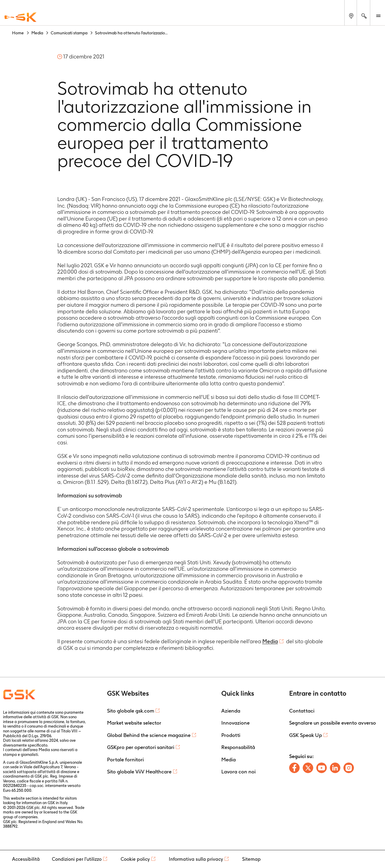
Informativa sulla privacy (196, 859)
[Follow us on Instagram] (349, 768)
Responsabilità (238, 747)
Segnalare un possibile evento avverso (333, 723)
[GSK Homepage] (21, 17)
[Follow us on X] (308, 768)
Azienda (231, 711)
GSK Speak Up (306, 735)
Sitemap (251, 859)
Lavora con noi (238, 772)
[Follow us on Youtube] (322, 768)
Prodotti (231, 735)
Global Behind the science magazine (149, 735)
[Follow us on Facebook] (294, 768)
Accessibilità (26, 859)
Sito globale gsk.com (131, 711)
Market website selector (134, 723)
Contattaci (302, 711)
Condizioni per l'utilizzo (77, 859)
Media (270, 641)
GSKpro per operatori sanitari (141, 747)
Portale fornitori (125, 760)
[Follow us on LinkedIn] (335, 768)
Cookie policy (135, 859)
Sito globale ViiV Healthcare (139, 772)
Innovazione (235, 723)
